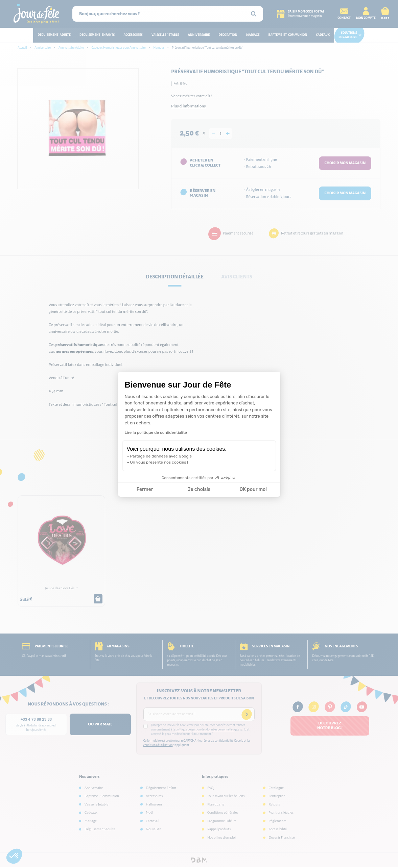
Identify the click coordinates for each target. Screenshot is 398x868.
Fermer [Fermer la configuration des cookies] (145, 489)
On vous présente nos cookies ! (159, 462)
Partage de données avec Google (161, 456)
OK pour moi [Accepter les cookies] (253, 489)
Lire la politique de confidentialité (156, 432)
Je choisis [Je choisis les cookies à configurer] (199, 489)
